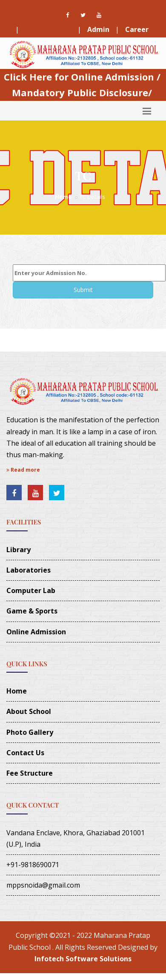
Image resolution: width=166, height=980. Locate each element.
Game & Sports (32, 611)
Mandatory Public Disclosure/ (82, 92)
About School (29, 711)
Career (137, 29)
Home (63, 197)
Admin (98, 29)
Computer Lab (31, 590)
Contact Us (25, 753)
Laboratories (29, 570)
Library (19, 550)
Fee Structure (48, 29)
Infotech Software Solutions (83, 959)
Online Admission (36, 632)
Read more (23, 470)
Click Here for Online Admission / (82, 77)
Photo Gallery (30, 732)
